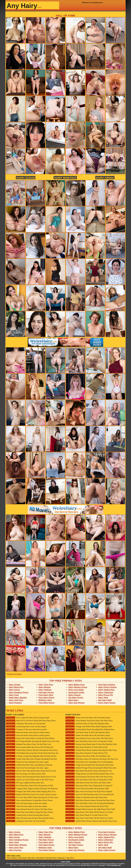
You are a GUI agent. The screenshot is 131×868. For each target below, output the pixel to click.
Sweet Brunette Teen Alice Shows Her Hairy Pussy (29, 809)
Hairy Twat (103, 697)
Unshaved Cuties (76, 692)
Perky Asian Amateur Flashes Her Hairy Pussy (87, 806)
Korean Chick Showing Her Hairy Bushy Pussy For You (31, 771)
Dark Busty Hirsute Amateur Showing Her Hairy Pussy (90, 800)
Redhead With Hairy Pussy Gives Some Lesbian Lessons (31, 794)
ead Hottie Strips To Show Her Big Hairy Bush (87, 724)
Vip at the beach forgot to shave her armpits (26, 803)
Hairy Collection (106, 692)
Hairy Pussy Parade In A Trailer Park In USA (86, 747)
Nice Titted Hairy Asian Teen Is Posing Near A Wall (29, 786)
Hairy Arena (105, 178)
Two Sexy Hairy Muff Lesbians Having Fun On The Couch (32, 797)
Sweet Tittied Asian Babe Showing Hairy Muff (87, 789)
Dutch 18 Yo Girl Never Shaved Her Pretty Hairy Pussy (31, 721)
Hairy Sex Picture (77, 703)
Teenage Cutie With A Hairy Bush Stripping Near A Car (31, 792)
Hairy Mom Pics (65, 178)
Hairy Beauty (45, 687)
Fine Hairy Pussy (47, 697)
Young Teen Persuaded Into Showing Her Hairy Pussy (90, 765)
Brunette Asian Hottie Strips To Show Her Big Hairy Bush (91, 744)
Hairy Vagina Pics (106, 690)
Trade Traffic (66, 862)
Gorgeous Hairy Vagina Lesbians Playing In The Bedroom (32, 789)
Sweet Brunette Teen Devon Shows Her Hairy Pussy (89, 721)
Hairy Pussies (15, 703)
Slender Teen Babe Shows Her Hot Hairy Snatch (88, 735)
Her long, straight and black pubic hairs (25, 783)
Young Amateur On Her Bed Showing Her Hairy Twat (90, 774)
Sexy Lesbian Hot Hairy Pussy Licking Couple (28, 718)
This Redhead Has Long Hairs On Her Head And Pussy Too (32, 753)
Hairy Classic (75, 695)
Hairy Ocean (26, 178)
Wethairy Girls (45, 700)
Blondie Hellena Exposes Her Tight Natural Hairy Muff (90, 809)
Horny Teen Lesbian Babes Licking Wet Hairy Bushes (30, 738)
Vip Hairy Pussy (76, 697)
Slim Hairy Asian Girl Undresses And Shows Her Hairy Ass (92, 759)
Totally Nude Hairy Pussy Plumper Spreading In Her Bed (31, 759)
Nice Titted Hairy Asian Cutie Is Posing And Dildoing (90, 803)
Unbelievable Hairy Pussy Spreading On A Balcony (29, 765)
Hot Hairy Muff (105, 700)
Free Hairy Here (46, 695)
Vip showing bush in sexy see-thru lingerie (26, 727)
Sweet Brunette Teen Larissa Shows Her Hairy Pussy (89, 738)
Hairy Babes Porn (77, 685)
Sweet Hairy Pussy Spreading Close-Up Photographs (89, 762)
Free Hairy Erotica (107, 685)
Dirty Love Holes (76, 690)
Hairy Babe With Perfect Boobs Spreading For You (89, 771)
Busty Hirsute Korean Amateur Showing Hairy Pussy (30, 818)
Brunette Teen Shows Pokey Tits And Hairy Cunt (88, 756)
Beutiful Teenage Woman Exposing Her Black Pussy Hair (91, 768)
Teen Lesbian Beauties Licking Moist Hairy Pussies (29, 800)
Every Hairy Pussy (107, 703)
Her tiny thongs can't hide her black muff (26, 774)
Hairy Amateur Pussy (19, 692)
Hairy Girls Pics (16, 700)
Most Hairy (73, 700)
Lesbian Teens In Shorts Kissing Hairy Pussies (28, 815)
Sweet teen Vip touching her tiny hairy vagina (27, 762)
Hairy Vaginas (45, 690)
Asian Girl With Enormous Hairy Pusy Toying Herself (90, 794)
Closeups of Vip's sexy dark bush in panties (26, 729)
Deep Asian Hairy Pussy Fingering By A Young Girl (89, 786)
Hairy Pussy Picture (107, 687)
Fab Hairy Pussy (46, 692)
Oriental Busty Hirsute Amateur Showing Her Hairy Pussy (32, 750)
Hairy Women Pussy (78, 687)
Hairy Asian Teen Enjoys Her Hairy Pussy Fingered (89, 792)
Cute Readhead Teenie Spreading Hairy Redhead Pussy (90, 729)
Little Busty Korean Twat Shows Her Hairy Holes (88, 783)
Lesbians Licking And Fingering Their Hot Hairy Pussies (31, 756)
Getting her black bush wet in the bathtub (26, 724)
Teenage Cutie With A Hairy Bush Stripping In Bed (89, 727)
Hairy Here (31, 858)
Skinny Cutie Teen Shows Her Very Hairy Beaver (88, 718)
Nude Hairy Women (18, 697)
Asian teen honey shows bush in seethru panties (28, 732)
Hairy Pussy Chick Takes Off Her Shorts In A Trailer (89, 812)
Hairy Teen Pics (46, 685)
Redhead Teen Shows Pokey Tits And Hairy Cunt (28, 744)
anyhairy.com (116, 865)
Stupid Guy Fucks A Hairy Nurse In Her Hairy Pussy (30, 780)
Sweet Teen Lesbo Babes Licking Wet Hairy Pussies (29, 812)
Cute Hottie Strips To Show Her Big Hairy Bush (88, 732)
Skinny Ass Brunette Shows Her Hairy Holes (86, 797)
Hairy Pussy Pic (106, 695)
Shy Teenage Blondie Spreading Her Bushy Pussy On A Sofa (33, 741)
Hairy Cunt (14, 695)
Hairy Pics (70, 858)
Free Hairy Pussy (47, 703)
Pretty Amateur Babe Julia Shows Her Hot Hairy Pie (30, 747)
